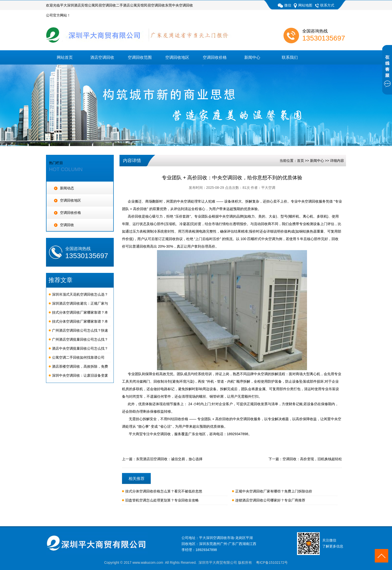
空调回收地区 (177, 57)
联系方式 (324, 5)
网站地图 (303, 5)
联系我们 (290, 57)
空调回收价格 (215, 57)
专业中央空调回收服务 (308, 201)
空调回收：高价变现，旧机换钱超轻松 (312, 459)
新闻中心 (252, 57)
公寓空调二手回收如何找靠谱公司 (78, 357)
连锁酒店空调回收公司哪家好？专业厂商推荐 (270, 500)
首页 (300, 161)
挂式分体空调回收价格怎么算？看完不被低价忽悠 (164, 491)
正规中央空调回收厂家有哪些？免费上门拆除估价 (274, 491)
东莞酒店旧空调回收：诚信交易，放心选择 (169, 459)
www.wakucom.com (148, 562)
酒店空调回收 (102, 57)
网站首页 (65, 57)
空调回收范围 (140, 57)
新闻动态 (64, 188)
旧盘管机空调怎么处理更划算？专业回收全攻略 (162, 500)
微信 (284, 5)
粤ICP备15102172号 (272, 562)
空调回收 (64, 225)
